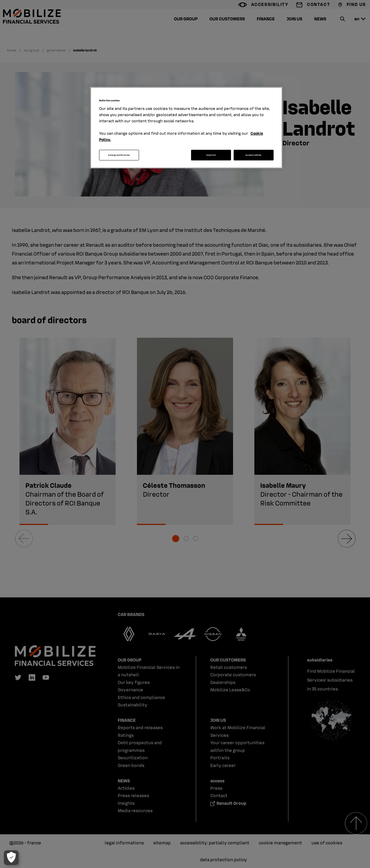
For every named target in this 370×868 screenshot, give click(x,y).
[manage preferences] (11, 858)
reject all (211, 155)
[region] (186, 128)
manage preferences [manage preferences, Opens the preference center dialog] (119, 155)
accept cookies (254, 155)
